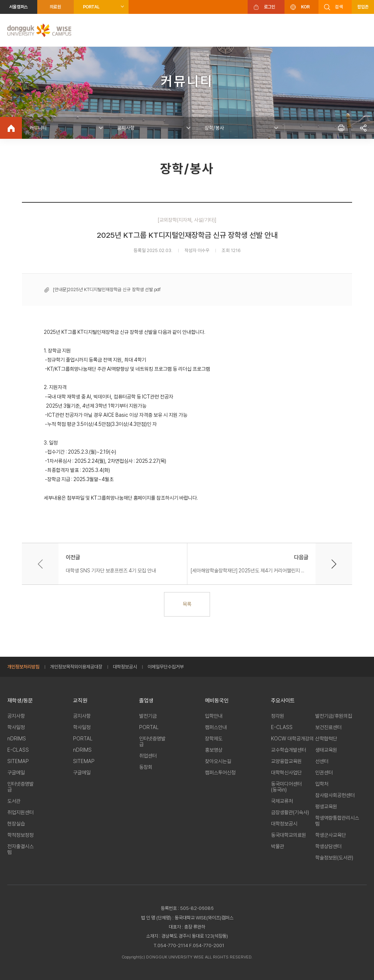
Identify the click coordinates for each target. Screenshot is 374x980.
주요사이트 (283, 701)
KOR (305, 7)
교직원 (80, 701)
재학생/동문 (20, 701)
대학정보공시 (125, 667)
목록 (187, 604)
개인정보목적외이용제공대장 (76, 667)
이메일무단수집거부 (166, 667)
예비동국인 (217, 701)
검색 (339, 7)
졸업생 (146, 701)
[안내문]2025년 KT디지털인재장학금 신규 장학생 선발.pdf (107, 289)
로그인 (270, 7)
